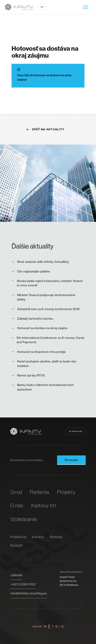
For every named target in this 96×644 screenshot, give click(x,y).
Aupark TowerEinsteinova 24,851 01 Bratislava (69, 581)
